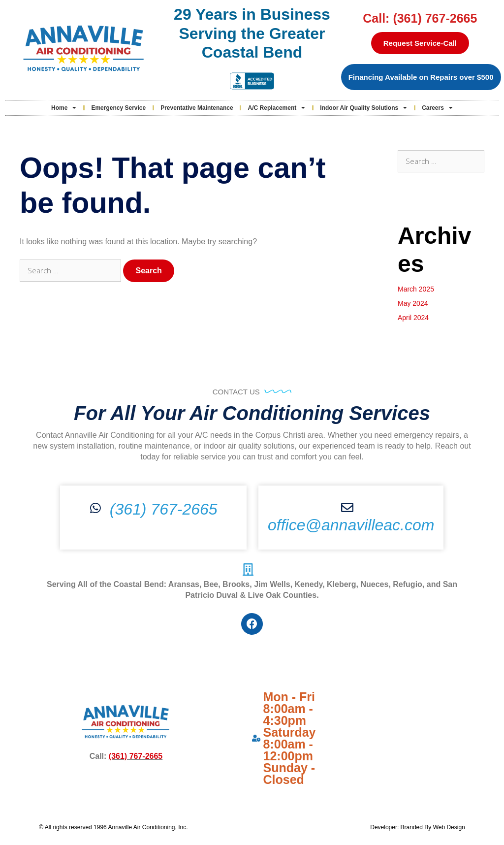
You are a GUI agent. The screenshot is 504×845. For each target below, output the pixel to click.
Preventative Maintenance (197, 108)
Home (64, 108)
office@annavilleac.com (351, 525)
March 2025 (416, 289)
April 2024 (413, 318)
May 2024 (413, 303)
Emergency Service (118, 108)
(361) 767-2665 (164, 509)
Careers (437, 108)
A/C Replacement (277, 108)
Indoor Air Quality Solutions (363, 108)
